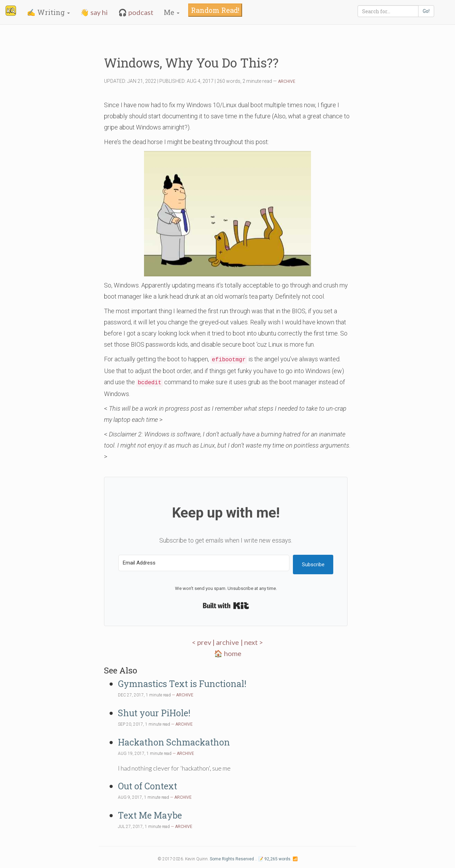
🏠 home (228, 653)
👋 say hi (94, 12)
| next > (252, 642)
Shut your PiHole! (154, 713)
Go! (426, 11)
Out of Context (147, 786)
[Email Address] (204, 563)
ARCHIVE (287, 81)
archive (227, 642)
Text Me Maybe (150, 815)
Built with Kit (226, 606)
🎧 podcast (136, 12)
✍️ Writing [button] (48, 12)
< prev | (204, 642)
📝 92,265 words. (275, 859)
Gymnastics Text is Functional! (182, 684)
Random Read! (215, 10)
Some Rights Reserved (232, 859)
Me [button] (172, 12)
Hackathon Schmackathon (174, 742)
